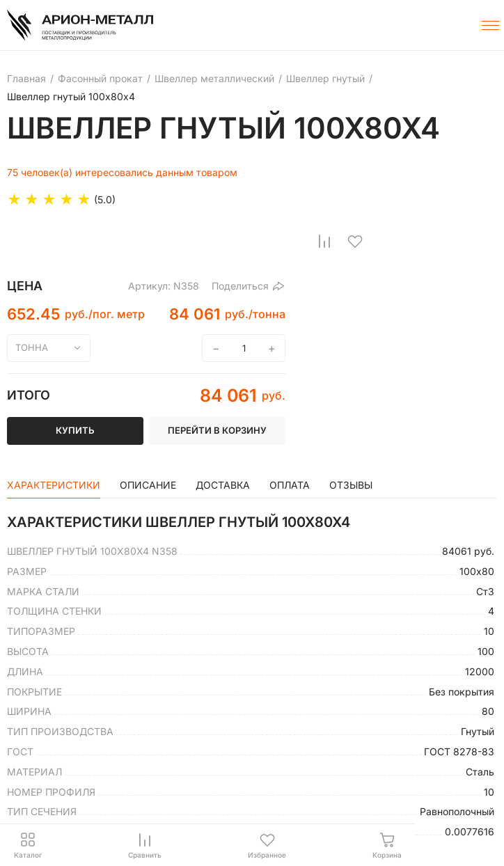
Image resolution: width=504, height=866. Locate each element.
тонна (32, 347)
